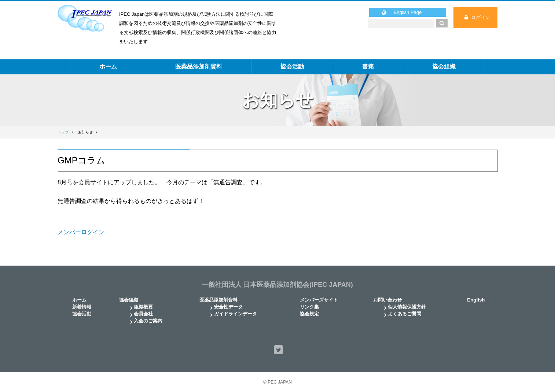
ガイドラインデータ (236, 314)
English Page (408, 12)
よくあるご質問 (405, 314)
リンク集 (309, 307)
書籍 (368, 66)
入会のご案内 (148, 321)
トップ (63, 132)
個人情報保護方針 (407, 307)
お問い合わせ (387, 300)
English (476, 300)
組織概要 (143, 307)
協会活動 (292, 66)
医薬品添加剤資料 (199, 66)
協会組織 (444, 66)
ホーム (108, 66)
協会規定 (309, 314)
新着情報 (82, 307)
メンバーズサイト (319, 300)
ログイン (481, 17)
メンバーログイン (81, 232)
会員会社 (143, 314)
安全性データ (228, 307)
